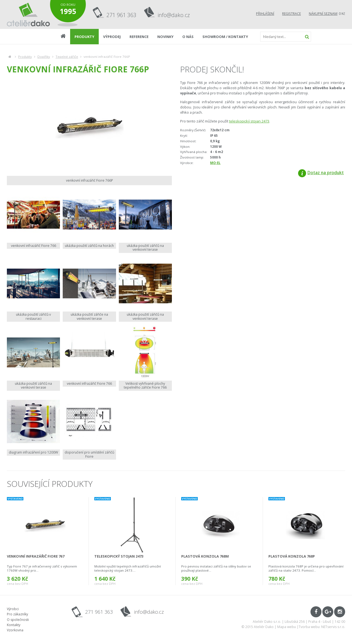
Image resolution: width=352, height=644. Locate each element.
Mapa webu (287, 627)
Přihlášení (265, 14)
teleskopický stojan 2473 (249, 121)
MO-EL (215, 163)
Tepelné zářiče (67, 57)
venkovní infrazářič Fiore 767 (36, 556)
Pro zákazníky (17, 614)
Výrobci (13, 609)
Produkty (25, 57)
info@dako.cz (174, 15)
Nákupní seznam (323, 14)
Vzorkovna (15, 630)
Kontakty (14, 625)
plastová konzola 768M (205, 556)
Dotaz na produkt (321, 173)
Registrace (291, 14)
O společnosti (18, 620)
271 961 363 (121, 15)
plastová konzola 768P (292, 556)
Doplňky (44, 57)
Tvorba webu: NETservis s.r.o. (322, 627)
